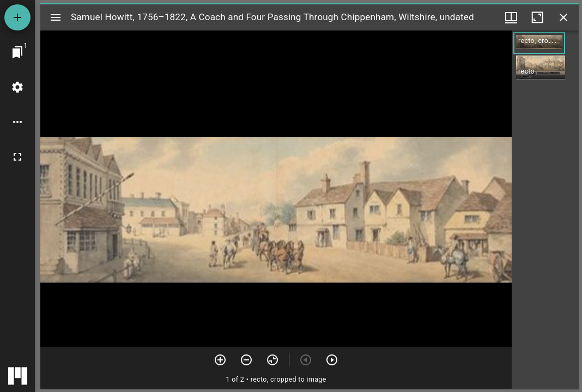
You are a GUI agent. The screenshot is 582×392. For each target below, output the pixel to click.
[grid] (545, 210)
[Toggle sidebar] (56, 17)
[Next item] (332, 360)
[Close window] (563, 17)
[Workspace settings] (17, 87)
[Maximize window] (537, 17)
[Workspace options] (17, 122)
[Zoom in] (220, 360)
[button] (539, 43)
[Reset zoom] (272, 360)
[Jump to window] (17, 52)
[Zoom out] (246, 360)
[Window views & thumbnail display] (511, 17)
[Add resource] (17, 17)
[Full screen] (17, 157)
